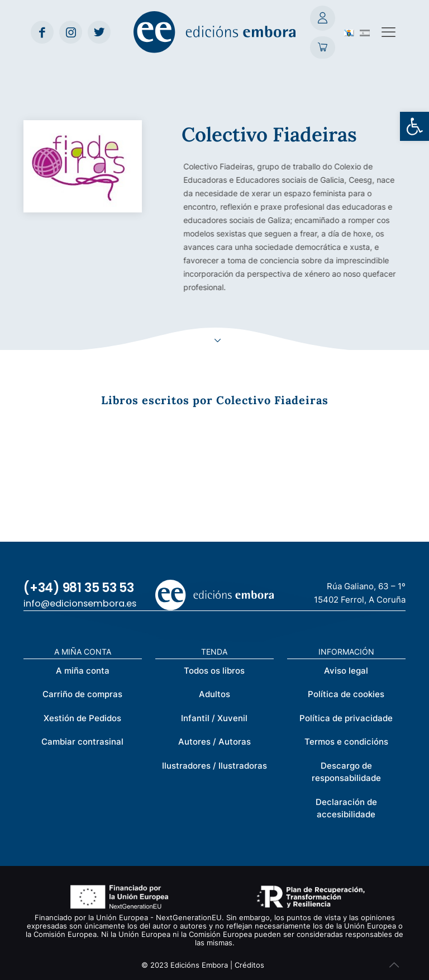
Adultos (214, 694)
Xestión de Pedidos (82, 718)
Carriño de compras (82, 694)
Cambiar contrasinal (82, 742)
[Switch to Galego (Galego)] (349, 32)
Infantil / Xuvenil (214, 718)
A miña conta (83, 671)
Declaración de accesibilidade (346, 808)
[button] (414, 126)
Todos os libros (214, 671)
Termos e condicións (346, 742)
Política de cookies (346, 694)
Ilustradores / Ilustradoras (214, 766)
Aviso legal (346, 671)
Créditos (249, 965)
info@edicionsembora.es (80, 603)
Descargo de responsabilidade (346, 772)
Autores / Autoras (214, 742)
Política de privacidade (346, 718)
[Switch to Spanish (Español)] (365, 32)
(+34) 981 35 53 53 (79, 588)
